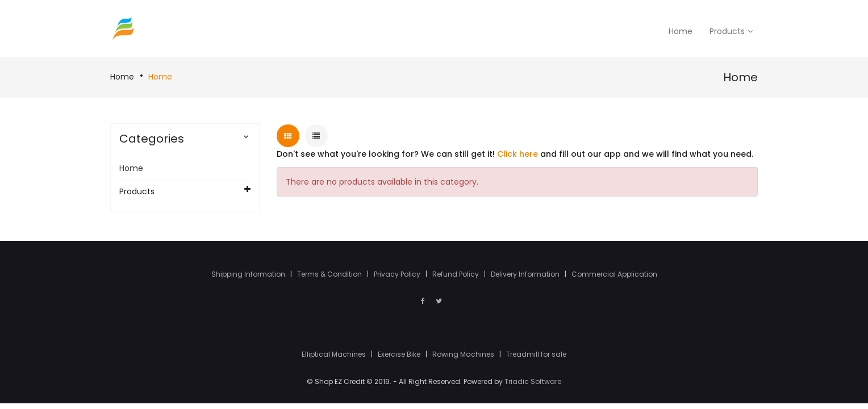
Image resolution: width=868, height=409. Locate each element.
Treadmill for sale (536, 354)
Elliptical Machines (335, 354)
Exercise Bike (400, 354)
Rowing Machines (464, 354)
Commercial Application (614, 274)
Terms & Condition (330, 274)
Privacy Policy (398, 274)
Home (122, 77)
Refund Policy (456, 274)
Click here (518, 154)
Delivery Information (526, 274)
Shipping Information (249, 274)
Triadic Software (533, 381)
